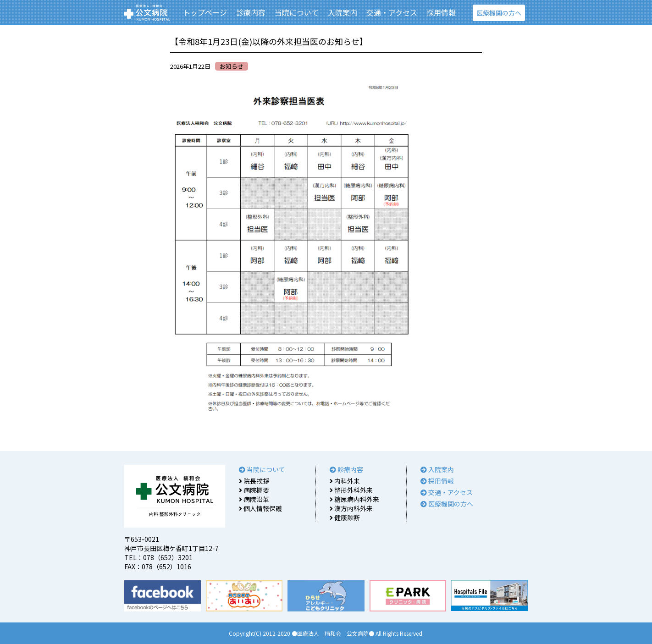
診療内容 (251, 12)
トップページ (205, 12)
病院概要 (254, 490)
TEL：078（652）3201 (158, 557)
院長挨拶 (254, 481)
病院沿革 (254, 499)
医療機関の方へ (499, 13)
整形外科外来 (351, 490)
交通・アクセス (392, 12)
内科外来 (345, 481)
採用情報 (441, 12)
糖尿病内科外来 (354, 499)
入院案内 (343, 12)
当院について (297, 12)
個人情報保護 (260, 508)
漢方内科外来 (351, 508)
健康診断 (345, 517)
